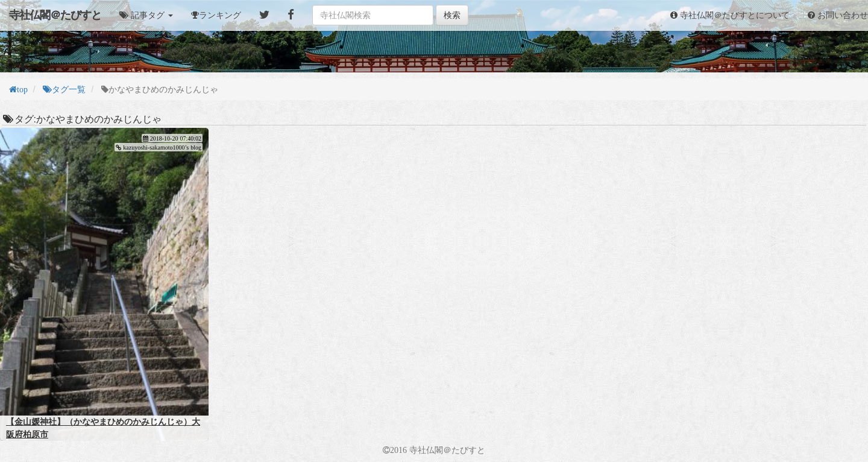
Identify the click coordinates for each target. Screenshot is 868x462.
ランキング (220, 15)
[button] (146, 15)
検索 (452, 15)
